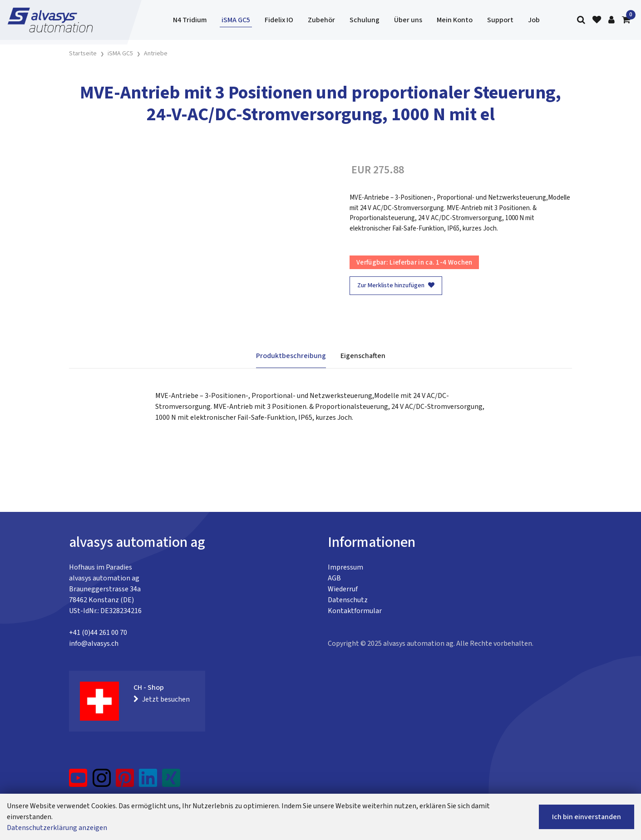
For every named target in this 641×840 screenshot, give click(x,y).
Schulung (365, 20)
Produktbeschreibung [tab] (291, 356)
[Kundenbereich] (611, 20)
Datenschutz (348, 600)
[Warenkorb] (626, 20)
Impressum (345, 567)
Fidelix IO (279, 20)
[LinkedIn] (148, 781)
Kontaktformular (355, 611)
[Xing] (171, 781)
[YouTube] (78, 781)
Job (534, 20)
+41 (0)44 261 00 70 (98, 633)
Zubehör (321, 20)
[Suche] (581, 20)
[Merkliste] (597, 20)
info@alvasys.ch (94, 644)
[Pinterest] (125, 781)
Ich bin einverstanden (587, 817)
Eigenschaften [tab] (363, 356)
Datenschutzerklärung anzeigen (57, 828)
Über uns (408, 20)
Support (500, 20)
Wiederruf (343, 589)
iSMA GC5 (236, 20)
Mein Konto (455, 20)
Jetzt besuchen (162, 699)
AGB (334, 578)
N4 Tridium (190, 20)
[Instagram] (102, 781)
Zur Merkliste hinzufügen (396, 285)
